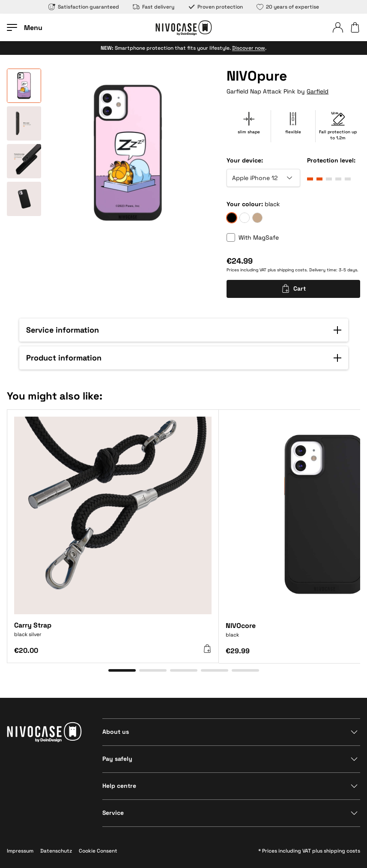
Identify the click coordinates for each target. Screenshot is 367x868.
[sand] (257, 218)
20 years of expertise (288, 7)
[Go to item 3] (184, 670)
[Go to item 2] (153, 670)
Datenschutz (56, 851)
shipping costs (292, 270)
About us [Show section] (116, 732)
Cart (294, 288)
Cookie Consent (98, 851)
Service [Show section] (113, 813)
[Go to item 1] (122, 670)
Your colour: (245, 204)
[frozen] (245, 218)
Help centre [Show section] (119, 786)
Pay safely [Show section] (117, 759)
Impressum (20, 851)
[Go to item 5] (245, 670)
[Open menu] (25, 27)
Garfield (318, 91)
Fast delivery (154, 7)
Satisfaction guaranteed (84, 7)
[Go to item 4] (215, 670)
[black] (232, 218)
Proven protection (215, 7)
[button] (184, 330)
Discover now (249, 48)
